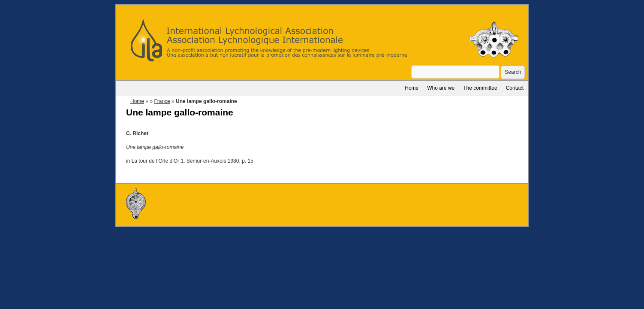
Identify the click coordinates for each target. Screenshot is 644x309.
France (162, 101)
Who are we (441, 88)
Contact (515, 88)
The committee (480, 88)
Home (412, 88)
